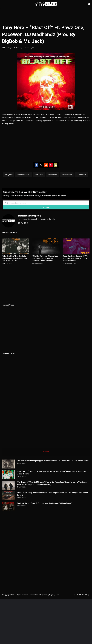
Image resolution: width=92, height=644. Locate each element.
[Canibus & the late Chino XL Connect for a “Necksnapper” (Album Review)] (15, 529)
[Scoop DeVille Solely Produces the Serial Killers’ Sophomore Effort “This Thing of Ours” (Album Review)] (15, 509)
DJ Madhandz (24, 175)
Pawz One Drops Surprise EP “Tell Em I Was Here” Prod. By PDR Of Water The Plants (76, 258)
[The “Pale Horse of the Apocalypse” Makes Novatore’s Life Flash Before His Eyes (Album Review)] (8, 464)
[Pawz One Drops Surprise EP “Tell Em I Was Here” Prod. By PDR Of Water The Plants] (77, 246)
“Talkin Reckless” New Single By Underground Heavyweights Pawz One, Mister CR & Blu (14, 258)
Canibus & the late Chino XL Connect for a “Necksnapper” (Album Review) (58, 521)
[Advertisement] (46, 16)
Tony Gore (82, 175)
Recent (46, 452)
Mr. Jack (40, 175)
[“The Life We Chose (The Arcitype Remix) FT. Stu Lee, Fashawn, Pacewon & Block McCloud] (46, 246)
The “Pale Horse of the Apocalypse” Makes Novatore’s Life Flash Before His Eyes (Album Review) (53, 461)
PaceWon (53, 175)
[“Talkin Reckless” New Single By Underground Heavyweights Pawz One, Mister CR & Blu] (15, 246)
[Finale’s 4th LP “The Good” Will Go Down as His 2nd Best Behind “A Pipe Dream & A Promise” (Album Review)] (8, 475)
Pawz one (68, 175)
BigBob (9, 175)
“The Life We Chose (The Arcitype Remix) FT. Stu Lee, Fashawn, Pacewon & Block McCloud (45, 258)
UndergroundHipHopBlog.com (48, 622)
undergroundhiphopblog (14, 48)
